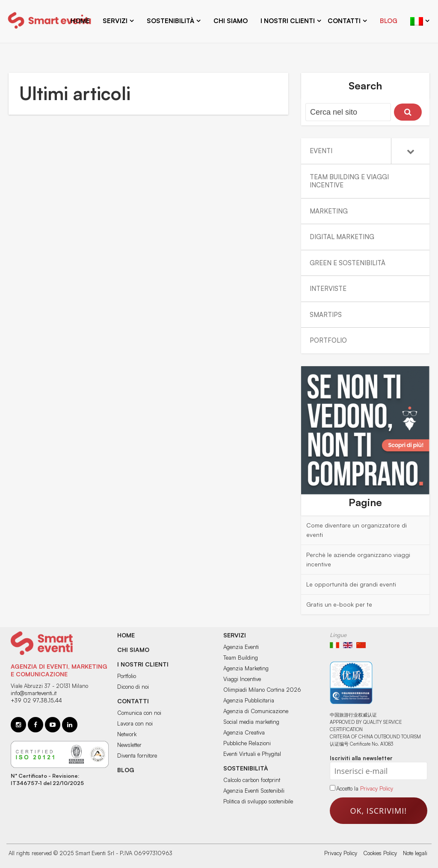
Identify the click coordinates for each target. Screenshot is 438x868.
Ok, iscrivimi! (379, 811)
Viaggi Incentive (242, 679)
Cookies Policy (380, 853)
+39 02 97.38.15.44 (36, 700)
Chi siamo (231, 21)
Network (127, 734)
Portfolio (127, 676)
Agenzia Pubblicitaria (249, 700)
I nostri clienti (288, 21)
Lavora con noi (135, 723)
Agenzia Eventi (241, 647)
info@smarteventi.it (34, 693)
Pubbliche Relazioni (247, 743)
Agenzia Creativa (244, 732)
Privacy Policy (377, 788)
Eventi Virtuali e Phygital (252, 754)
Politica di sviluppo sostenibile (258, 801)
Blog (389, 21)
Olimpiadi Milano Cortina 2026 (262, 690)
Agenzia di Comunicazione (256, 711)
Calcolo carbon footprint (252, 780)
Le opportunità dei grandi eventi (351, 584)
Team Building (241, 658)
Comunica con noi (139, 713)
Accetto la (345, 788)
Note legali (415, 853)
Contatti (344, 21)
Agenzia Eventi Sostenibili (254, 791)
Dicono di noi (133, 687)
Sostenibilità (170, 21)
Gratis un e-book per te (339, 604)
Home (80, 21)
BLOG (126, 770)
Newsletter (129, 745)
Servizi (115, 21)
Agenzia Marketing (246, 668)
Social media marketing (251, 722)
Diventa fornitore (137, 755)
